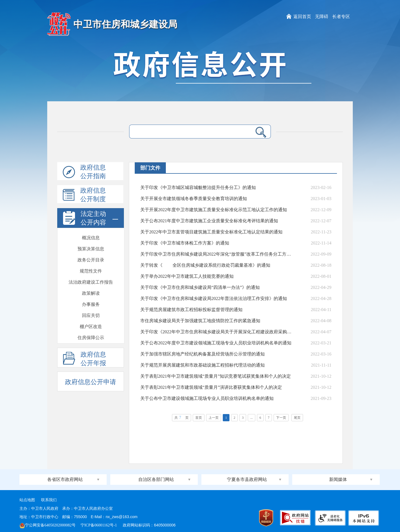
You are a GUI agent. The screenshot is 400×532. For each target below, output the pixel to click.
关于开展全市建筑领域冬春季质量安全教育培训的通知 (194, 199)
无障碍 (322, 17)
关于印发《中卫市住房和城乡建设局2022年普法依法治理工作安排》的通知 (214, 298)
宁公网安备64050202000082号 (47, 525)
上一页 (214, 418)
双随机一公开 (91, 282)
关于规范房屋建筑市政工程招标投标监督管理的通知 (191, 310)
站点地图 (27, 500)
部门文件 (91, 326)
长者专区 (341, 17)
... (252, 418)
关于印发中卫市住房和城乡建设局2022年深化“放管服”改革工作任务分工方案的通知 (217, 254)
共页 (182, 418)
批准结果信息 (91, 238)
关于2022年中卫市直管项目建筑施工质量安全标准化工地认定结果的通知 (211, 232)
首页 (199, 418)
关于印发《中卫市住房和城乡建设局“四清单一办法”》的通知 (200, 287)
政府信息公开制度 (84, 195)
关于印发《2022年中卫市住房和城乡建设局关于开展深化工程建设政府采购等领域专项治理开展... (217, 332)
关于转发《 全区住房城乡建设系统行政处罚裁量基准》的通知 (205, 265)
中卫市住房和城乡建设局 (125, 24)
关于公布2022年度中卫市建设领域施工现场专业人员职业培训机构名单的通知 (216, 343)
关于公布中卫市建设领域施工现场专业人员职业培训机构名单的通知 (207, 398)
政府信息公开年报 (85, 359)
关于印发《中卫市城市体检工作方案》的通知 (185, 243)
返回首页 (302, 17)
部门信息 (91, 338)
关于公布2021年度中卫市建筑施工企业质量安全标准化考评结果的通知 (209, 221)
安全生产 (91, 315)
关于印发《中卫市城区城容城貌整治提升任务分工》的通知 (198, 187)
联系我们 (49, 500)
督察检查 (91, 293)
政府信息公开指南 (84, 172)
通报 (91, 304)
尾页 (297, 418)
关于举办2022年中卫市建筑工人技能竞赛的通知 (187, 276)
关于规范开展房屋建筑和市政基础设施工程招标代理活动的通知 (202, 365)
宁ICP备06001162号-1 (99, 525)
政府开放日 (91, 260)
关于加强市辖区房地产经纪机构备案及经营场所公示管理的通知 (202, 354)
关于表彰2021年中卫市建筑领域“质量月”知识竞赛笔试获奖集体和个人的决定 (216, 376)
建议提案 (91, 249)
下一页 (281, 418)
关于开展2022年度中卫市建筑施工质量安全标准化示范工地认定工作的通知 (214, 210)
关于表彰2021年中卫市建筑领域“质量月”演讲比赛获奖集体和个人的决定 (211, 387)
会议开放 (91, 271)
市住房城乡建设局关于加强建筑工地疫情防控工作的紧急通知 (200, 321)
